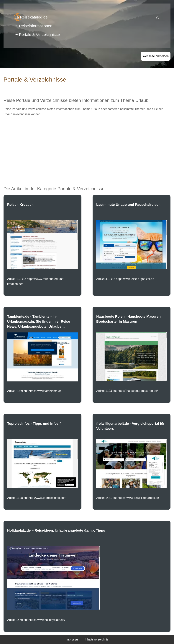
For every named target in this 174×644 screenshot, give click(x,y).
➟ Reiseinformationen (33, 26)
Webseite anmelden (156, 56)
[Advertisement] (87, 146)
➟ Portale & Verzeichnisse (37, 34)
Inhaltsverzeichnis (97, 639)
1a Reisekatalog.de (31, 17)
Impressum (73, 639)
